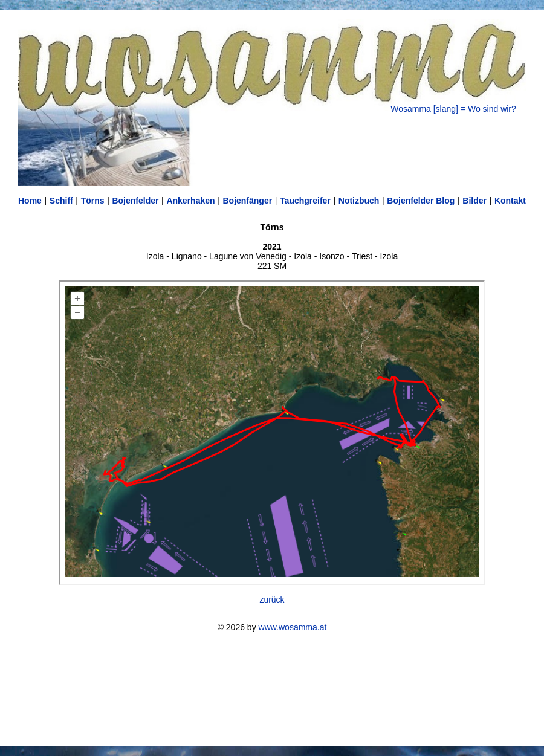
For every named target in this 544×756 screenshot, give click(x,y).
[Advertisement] (272, 689)
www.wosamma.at (293, 627)
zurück (272, 599)
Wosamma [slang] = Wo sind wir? (453, 109)
